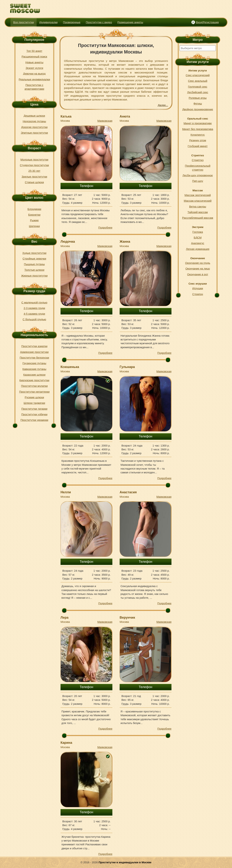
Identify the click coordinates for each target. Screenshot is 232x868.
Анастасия (128, 492)
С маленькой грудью (34, 302)
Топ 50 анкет (34, 51)
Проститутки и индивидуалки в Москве (125, 862)
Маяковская (105, 121)
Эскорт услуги (34, 68)
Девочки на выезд (34, 74)
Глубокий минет (198, 146)
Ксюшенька (70, 367)
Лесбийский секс (198, 92)
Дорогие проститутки (34, 127)
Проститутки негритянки (34, 392)
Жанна (125, 242)
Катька (66, 116)
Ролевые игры (198, 98)
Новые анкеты (34, 62)
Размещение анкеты (130, 22)
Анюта (125, 116)
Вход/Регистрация (207, 22)
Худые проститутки (34, 253)
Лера (65, 618)
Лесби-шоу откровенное (198, 175)
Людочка (68, 242)
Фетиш (198, 103)
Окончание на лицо (198, 269)
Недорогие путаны (34, 121)
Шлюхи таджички (34, 403)
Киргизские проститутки (34, 380)
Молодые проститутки (34, 160)
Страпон (198, 294)
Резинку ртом (198, 140)
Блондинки (34, 209)
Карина (66, 743)
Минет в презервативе (198, 123)
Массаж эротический (198, 195)
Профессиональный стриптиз (198, 168)
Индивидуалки (48, 22)
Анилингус (198, 243)
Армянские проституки (34, 352)
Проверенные (72, 22)
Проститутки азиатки (34, 346)
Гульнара (127, 367)
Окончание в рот (198, 274)
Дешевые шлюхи (34, 116)
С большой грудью (34, 319)
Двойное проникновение (198, 109)
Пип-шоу (198, 181)
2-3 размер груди (34, 308)
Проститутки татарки (34, 409)
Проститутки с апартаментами (34, 87)
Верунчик (127, 618)
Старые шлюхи (34, 182)
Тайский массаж (198, 212)
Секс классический (198, 75)
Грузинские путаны (34, 363)
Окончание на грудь (198, 263)
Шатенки (34, 226)
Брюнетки (34, 215)
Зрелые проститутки (34, 177)
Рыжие (34, 220)
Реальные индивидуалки (34, 79)
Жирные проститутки (34, 276)
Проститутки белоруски (34, 358)
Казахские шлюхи (34, 375)
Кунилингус (198, 135)
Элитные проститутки (34, 133)
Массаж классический (198, 201)
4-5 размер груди (34, 314)
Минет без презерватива (198, 129)
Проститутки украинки (34, 420)
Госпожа (198, 232)
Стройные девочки (34, 259)
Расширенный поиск (34, 56)
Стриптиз (198, 160)
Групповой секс (198, 87)
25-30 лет (34, 171)
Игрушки (198, 288)
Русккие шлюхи (34, 397)
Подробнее (105, 228)
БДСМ (198, 237)
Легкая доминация (198, 249)
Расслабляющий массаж (198, 218)
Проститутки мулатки (34, 386)
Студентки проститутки (34, 165)
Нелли (66, 492)
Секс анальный (198, 81)
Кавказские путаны (34, 369)
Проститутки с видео (99, 22)
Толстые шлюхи (34, 270)
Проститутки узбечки (34, 414)
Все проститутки (24, 22)
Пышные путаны (34, 264)
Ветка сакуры (198, 206)
